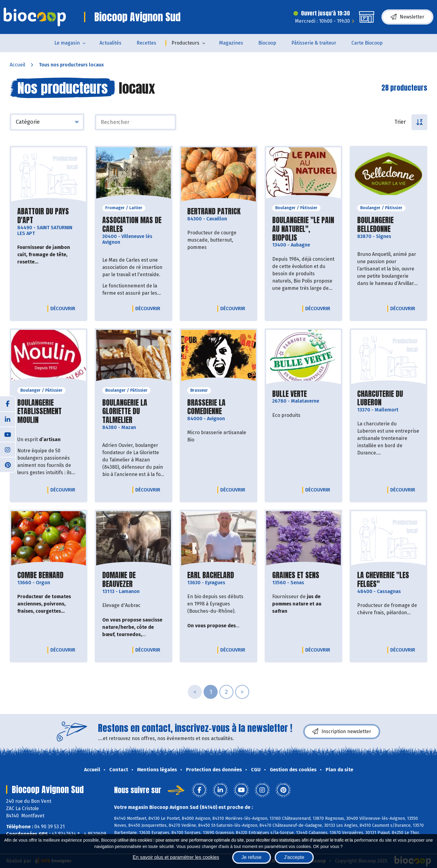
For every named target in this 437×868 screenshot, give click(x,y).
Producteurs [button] (185, 43)
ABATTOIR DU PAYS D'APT (49, 216)
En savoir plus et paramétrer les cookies (176, 857)
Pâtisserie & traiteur (314, 43)
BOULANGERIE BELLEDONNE (388, 225)
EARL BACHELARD (211, 575)
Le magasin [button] (67, 43)
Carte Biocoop (367, 43)
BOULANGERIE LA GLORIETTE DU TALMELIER (134, 411)
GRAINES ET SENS (296, 575)
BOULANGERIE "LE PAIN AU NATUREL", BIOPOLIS (303, 229)
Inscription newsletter (342, 732)
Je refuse (252, 857)
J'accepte (294, 857)
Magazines (231, 43)
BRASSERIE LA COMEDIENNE (218, 407)
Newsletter (407, 17)
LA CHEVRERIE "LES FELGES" (388, 580)
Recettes (146, 43)
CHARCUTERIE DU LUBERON (388, 398)
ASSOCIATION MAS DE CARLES (134, 225)
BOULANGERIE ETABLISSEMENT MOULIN (49, 411)
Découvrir (64, 308)
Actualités (110, 43)
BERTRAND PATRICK (214, 211)
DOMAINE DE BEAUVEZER (134, 580)
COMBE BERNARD (40, 575)
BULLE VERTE (290, 394)
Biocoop (267, 43)
